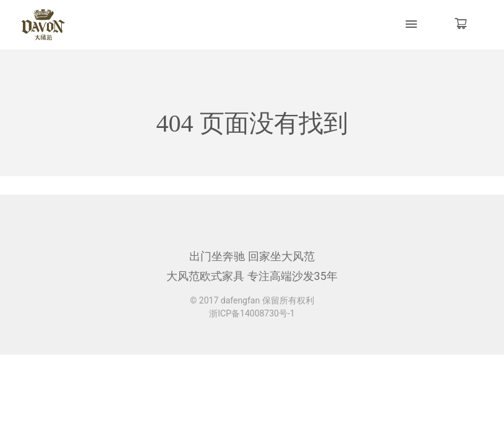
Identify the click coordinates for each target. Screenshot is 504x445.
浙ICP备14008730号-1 (252, 313)
